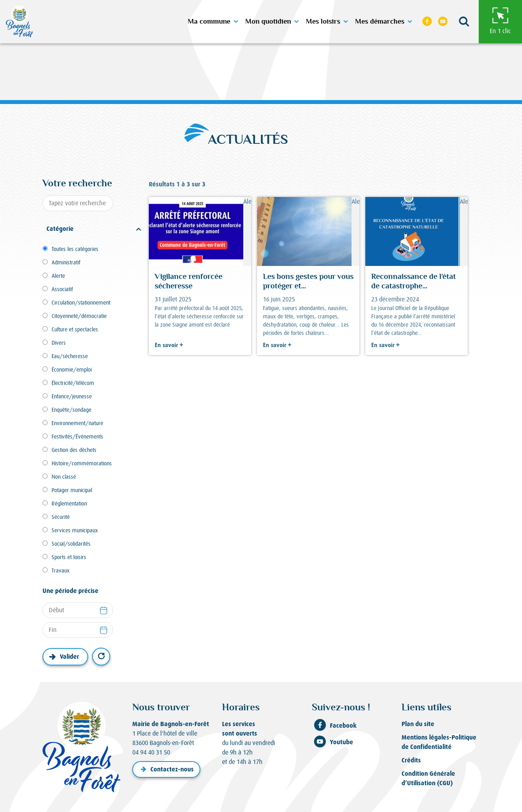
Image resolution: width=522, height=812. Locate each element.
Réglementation (69, 504)
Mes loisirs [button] (323, 22)
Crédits (411, 760)
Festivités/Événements (77, 437)
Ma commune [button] (209, 22)
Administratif (66, 262)
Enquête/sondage (71, 410)
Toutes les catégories (75, 249)
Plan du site (418, 724)
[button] (464, 22)
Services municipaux (75, 530)
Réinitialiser (101, 657)
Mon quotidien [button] (268, 22)
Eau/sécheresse (70, 356)
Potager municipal (72, 490)
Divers (59, 343)
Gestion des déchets (74, 450)
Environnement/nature (77, 423)
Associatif (62, 289)
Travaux (61, 570)
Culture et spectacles (75, 329)
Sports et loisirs (69, 557)
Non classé (64, 477)
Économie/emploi (72, 370)
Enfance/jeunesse (72, 396)
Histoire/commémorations (82, 463)
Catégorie (60, 229)
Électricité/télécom (73, 383)
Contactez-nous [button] (166, 769)
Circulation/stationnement (81, 303)
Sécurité (61, 517)
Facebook (334, 726)
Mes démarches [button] (380, 22)
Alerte (58, 276)
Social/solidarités (71, 544)
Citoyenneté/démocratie (79, 316)
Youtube (332, 742)
